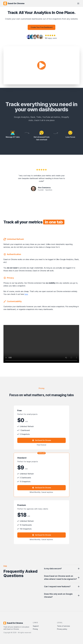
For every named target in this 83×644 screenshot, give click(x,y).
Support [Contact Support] (36, 626)
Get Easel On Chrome (41, 440)
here (26, 294)
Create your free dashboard (42, 27)
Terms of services (63, 626)
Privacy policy (62, 629)
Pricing (35, 629)
